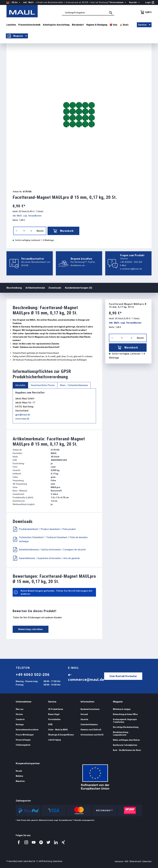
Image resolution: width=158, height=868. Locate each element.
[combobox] (88, 13)
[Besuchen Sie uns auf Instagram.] (26, 842)
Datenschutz (147, 861)
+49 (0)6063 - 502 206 (131, 262)
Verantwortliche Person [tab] (43, 385)
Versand (84, 714)
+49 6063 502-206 (33, 675)
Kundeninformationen (90, 709)
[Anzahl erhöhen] (31, 231)
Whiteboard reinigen (122, 709)
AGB (126, 861)
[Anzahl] (24, 231)
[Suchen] (111, 13)
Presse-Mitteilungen (25, 735)
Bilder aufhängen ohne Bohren (126, 740)
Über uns (20, 709)
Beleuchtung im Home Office (125, 714)
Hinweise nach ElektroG (91, 730)
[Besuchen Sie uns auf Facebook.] (19, 842)
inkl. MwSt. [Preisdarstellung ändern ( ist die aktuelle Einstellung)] (30, 2)
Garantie (84, 719)
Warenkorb (63, 231)
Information (87, 702)
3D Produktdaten (56, 709)
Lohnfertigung (54, 740)
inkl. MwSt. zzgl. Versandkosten (27, 216)
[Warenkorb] (145, 12)
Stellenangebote (23, 745)
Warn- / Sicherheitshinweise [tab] (74, 385)
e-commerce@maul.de (131, 269)
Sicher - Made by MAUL (58, 730)
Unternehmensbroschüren (27, 730)
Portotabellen (54, 719)
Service (52, 702)
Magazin (118, 702)
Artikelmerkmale (35, 288)
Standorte (20, 719)
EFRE (50, 724)
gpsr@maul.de (23, 415)
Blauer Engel (54, 714)
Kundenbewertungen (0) (79, 288)
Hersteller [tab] (20, 385)
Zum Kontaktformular (123, 676)
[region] (79, 115)
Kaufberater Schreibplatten (125, 745)
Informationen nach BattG (92, 735)
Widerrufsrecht (135, 861)
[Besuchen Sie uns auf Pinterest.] (41, 842)
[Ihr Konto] (150, 2)
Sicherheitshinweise (89, 724)
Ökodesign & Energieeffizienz (61, 735)
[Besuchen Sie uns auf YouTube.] (34, 842)
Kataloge (20, 724)
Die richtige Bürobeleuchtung (126, 727)
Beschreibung (14, 288)
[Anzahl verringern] (17, 231)
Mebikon (19, 776)
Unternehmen (24, 702)
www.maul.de (22, 419)
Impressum (119, 861)
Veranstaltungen (23, 740)
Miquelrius (20, 781)
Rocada (19, 771)
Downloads (55, 288)
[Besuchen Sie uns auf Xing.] (63, 842)
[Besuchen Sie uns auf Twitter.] (48, 842)
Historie (19, 714)
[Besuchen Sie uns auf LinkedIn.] (56, 842)
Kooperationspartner (28, 763)
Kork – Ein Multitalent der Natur (127, 750)
